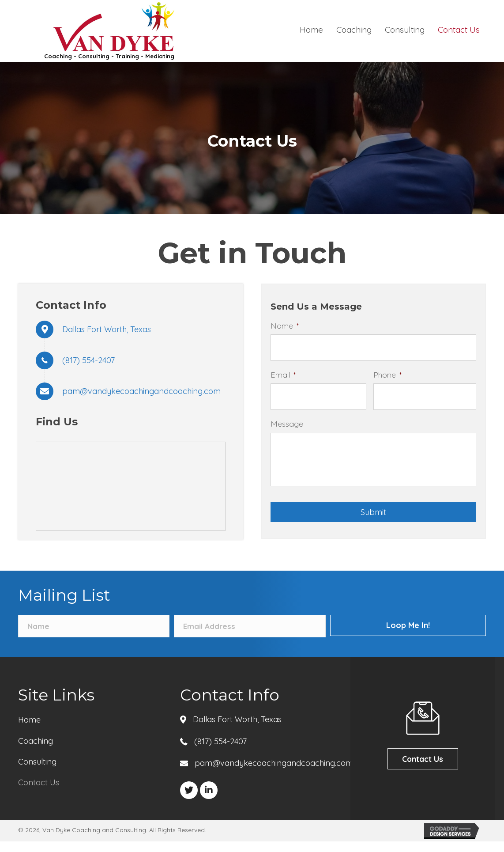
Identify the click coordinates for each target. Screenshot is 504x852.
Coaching (36, 751)
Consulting (37, 772)
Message (287, 417)
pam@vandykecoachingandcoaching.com (141, 391)
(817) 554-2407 (88, 360)
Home (29, 730)
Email (283, 371)
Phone (387, 371)
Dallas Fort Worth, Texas (107, 329)
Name (285, 326)
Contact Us (39, 793)
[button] (189, 801)
